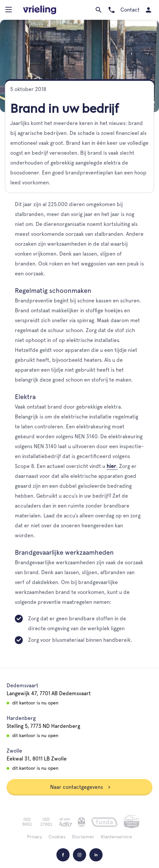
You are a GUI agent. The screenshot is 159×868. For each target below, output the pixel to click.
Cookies (57, 837)
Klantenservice (116, 837)
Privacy (34, 837)
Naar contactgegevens (80, 787)
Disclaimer (83, 837)
